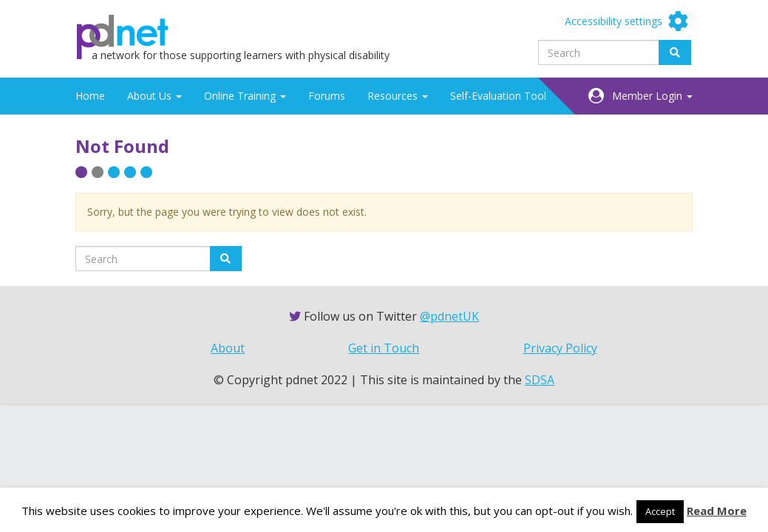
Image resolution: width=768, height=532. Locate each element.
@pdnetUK (449, 316)
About (228, 348)
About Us (154, 96)
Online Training (245, 96)
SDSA (540, 380)
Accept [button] (660, 511)
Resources (398, 96)
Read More (717, 511)
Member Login (652, 96)
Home (90, 96)
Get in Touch (384, 348)
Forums (327, 96)
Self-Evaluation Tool (498, 96)
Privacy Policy (560, 348)
